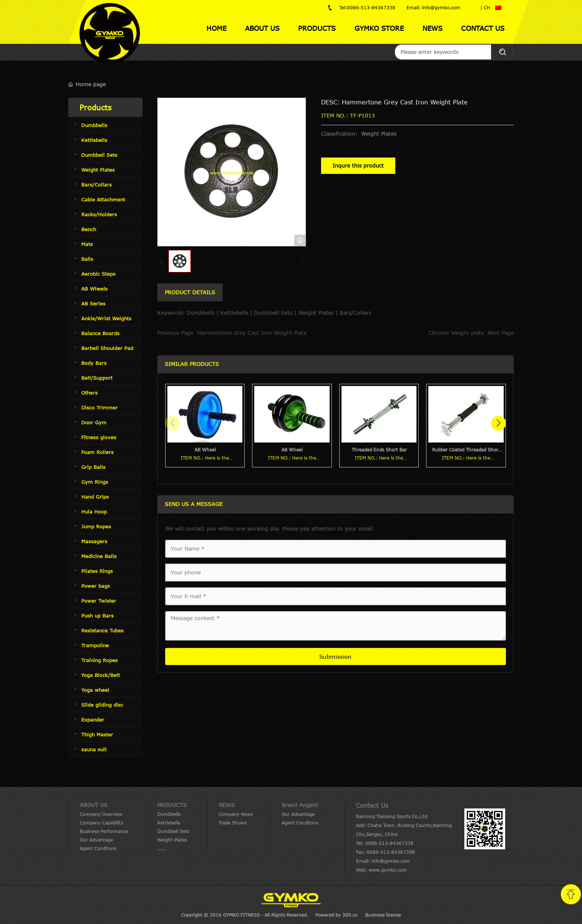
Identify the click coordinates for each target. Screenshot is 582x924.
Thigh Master (97, 735)
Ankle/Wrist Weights (106, 318)
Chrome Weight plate (456, 333)
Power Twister (99, 601)
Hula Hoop (94, 512)
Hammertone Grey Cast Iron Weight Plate (252, 333)
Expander (93, 720)
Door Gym (94, 422)
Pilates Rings (97, 571)
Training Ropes (99, 660)
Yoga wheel (95, 690)
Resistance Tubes (102, 630)
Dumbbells (94, 125)
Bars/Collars (97, 185)
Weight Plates (98, 170)
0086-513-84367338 (389, 843)
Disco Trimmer (99, 408)
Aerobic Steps (98, 274)
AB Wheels (94, 289)
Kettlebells (94, 140)
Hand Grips (95, 497)
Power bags (96, 586)
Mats (87, 244)
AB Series (93, 304)
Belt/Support (97, 378)
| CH (485, 7)
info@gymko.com (391, 861)
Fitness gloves (99, 437)
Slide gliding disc (102, 705)
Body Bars (94, 363)
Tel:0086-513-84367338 (367, 7)
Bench (89, 229)
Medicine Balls (99, 556)
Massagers (94, 541)
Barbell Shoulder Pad (107, 348)
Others (89, 393)
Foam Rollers (97, 452)
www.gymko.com (388, 870)
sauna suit (94, 749)
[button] (498, 423)
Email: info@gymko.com (433, 7)
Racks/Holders (99, 214)
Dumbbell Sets (99, 155)
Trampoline (95, 645)
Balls (87, 259)
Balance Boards (100, 333)
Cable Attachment (103, 200)
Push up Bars (97, 616)
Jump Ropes (96, 526)
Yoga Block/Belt (101, 675)
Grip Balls (93, 467)
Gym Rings (95, 482)
